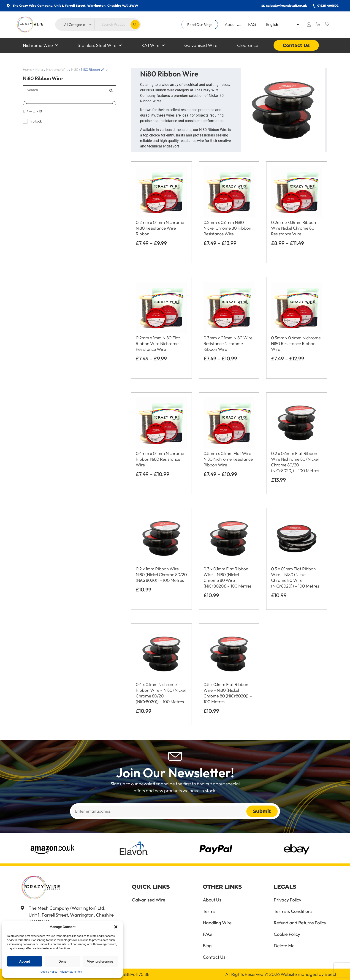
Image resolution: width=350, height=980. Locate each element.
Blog (207, 946)
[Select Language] (282, 25)
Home (27, 69)
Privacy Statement (71, 972)
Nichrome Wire (40, 45)
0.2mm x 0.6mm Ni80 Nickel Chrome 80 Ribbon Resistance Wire (227, 228)
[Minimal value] (69, 103)
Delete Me (284, 946)
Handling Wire (217, 923)
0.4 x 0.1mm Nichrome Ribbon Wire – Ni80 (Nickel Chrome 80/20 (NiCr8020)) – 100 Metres (161, 693)
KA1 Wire (153, 45)
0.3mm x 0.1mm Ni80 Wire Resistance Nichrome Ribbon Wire (228, 343)
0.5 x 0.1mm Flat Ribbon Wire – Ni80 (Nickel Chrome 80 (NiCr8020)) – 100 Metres (228, 693)
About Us (233, 24)
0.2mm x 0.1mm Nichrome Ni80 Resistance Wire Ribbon (160, 228)
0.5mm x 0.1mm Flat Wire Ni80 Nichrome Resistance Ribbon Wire (228, 459)
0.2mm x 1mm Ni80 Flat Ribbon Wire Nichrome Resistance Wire (158, 343)
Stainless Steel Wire (100, 45)
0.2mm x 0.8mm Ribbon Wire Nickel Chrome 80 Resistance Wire (293, 228)
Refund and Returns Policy (300, 923)
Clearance (248, 45)
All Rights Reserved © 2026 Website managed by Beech (281, 974)
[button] (116, 927)
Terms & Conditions (293, 911)
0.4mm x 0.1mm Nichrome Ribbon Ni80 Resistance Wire (160, 459)
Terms (209, 911)
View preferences (100, 961)
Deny (62, 961)
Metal (39, 69)
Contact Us (296, 45)
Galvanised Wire (201, 45)
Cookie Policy (49, 972)
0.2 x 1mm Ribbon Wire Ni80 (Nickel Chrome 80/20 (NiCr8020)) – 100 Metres (161, 574)
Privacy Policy (288, 900)
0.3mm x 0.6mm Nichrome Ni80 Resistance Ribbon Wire (296, 343)
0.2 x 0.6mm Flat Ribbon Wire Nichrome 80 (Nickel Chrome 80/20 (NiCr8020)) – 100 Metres (295, 462)
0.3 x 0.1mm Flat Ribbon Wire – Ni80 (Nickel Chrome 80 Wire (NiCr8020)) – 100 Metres (228, 577)
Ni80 (75, 69)
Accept (25, 961)
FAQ (252, 24)
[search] (64, 90)
